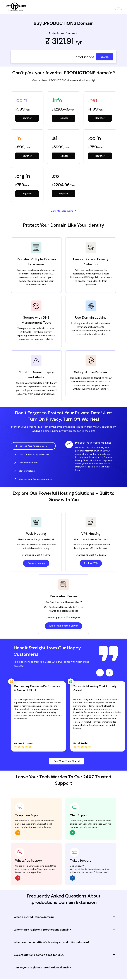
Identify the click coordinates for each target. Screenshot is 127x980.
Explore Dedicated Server (63, 626)
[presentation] (100, 673)
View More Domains (64, 211)
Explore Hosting (36, 564)
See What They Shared (67, 761)
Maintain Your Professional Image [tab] (33, 479)
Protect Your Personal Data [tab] (31, 446)
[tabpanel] (91, 456)
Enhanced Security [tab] (26, 463)
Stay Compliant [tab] (25, 471)
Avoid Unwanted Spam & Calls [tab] (32, 455)
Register (27, 118)
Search (105, 57)
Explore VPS (91, 564)
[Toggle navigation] (118, 7)
